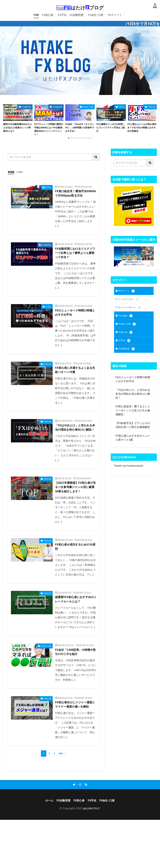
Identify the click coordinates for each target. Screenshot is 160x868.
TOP (36, 15)
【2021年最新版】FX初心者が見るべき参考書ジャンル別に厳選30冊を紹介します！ (75, 515)
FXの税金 (126, 323)
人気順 (21, 178)
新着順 (12, 178)
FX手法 (62, 15)
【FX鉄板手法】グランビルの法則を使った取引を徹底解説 (133, 435)
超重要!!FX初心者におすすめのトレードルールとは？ (76, 635)
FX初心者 (48, 15)
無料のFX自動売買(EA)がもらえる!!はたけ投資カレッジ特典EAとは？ (18, 128)
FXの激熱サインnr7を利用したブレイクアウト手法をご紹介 (111, 128)
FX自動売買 (76, 15)
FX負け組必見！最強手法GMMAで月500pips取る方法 (76, 202)
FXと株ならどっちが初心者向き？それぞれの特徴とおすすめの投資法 (142, 128)
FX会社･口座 (96, 15)
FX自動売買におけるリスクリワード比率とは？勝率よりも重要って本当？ (75, 266)
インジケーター (130, 306)
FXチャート (115, 15)
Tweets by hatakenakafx (129, 476)
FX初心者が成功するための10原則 (75, 579)
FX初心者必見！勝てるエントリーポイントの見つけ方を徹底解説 (133, 420)
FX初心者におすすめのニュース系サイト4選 (133, 448)
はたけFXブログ (91, 856)
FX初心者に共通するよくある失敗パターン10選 (75, 387)
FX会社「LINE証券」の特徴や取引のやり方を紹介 (75, 692)
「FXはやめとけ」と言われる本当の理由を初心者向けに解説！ (75, 448)
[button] (6, 119)
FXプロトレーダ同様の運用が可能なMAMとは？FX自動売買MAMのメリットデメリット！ (49, 130)
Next (61, 801)
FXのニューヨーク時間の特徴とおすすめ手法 (75, 328)
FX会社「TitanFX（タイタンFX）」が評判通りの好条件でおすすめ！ (80, 128)
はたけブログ (80, 8)
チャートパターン (132, 315)
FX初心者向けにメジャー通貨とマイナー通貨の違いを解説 (75, 748)
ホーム (46, 848)
